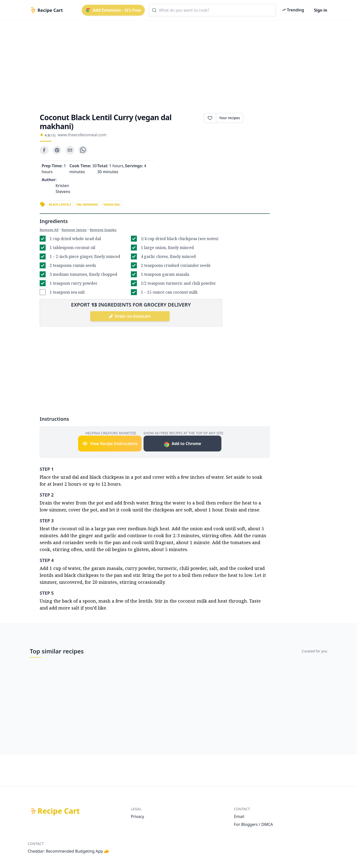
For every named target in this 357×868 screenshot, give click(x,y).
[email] (70, 150)
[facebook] (44, 150)
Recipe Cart (59, 811)
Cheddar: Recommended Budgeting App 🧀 (68, 851)
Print (256, 118)
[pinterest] (57, 150)
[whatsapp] (83, 150)
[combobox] (212, 10)
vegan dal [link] (112, 205)
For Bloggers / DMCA (253, 824)
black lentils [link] (60, 205)
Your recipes (230, 118)
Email (239, 816)
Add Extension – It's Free (113, 10)
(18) (53, 135)
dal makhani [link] (87, 205)
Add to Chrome (182, 444)
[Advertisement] (177, 62)
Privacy (137, 816)
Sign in (321, 10)
